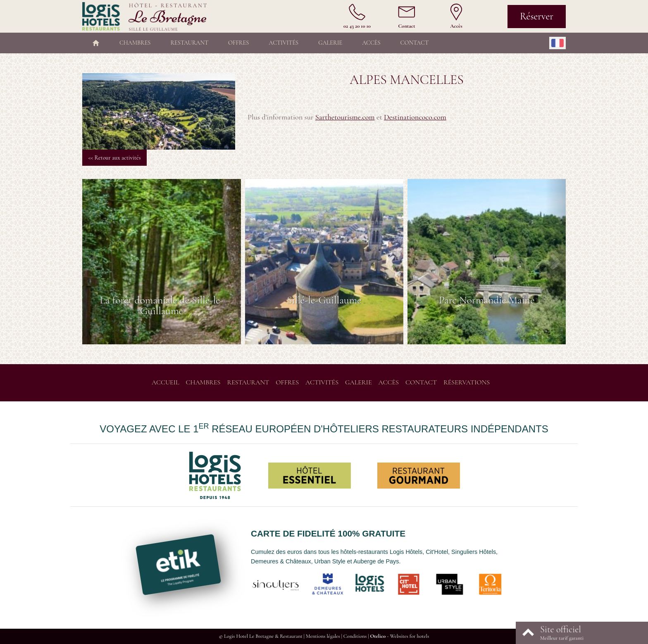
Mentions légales (323, 636)
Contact (415, 43)
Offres (238, 43)
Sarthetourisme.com (345, 117)
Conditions (355, 636)
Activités (283, 43)
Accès (371, 43)
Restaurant (189, 43)
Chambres (135, 43)
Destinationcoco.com (415, 117)
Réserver (537, 16)
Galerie (330, 43)
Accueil (166, 382)
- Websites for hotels (399, 636)
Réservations (467, 382)
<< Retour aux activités (114, 158)
